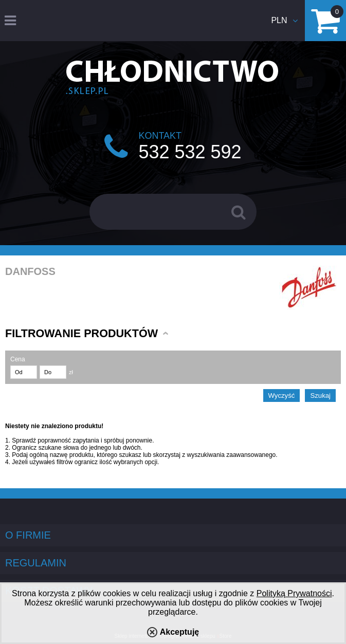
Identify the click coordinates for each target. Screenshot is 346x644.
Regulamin (36, 563)
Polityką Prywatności (294, 593)
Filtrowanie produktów (81, 333)
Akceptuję (179, 632)
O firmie (28, 535)
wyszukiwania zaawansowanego (232, 455)
